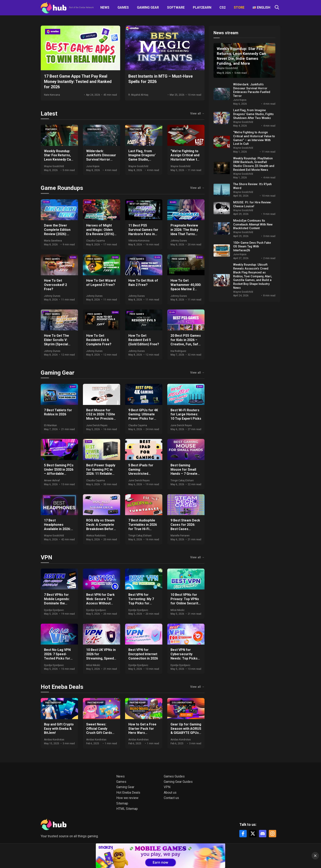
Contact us (171, 798)
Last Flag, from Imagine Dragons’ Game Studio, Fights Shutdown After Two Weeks (142, 160)
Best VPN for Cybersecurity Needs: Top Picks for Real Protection (186, 656)
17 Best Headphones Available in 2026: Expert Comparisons (57, 529)
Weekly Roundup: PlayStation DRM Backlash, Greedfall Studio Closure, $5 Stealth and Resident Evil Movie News (254, 164)
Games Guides (174, 776)
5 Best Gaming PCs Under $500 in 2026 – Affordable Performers (59, 472)
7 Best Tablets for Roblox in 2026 (58, 412)
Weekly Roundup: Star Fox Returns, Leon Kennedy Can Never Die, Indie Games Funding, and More (58, 162)
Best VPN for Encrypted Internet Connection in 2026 (143, 654)
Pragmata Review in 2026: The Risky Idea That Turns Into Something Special (184, 234)
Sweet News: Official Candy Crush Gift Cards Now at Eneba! (99, 731)
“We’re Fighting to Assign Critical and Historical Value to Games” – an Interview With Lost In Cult (185, 162)
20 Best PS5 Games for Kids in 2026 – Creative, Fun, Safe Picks (186, 342)
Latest (49, 114)
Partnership (53, 703)
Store (239, 7)
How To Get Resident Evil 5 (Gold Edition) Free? (144, 340)
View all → (197, 114)
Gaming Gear (148, 7)
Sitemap (122, 803)
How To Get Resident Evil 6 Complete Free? (99, 340)
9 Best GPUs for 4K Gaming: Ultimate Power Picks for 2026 (143, 416)
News (105, 7)
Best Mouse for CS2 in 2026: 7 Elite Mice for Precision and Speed (101, 416)
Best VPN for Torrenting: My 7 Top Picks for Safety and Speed (142, 601)
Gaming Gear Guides (178, 782)
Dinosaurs (94, 129)
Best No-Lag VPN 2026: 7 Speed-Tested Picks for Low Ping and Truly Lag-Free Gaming (59, 658)
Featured (51, 129)
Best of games (139, 204)
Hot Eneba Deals (62, 687)
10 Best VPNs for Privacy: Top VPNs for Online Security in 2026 (185, 601)
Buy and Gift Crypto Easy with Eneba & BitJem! (59, 729)
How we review (127, 798)
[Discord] (263, 834)
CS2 (223, 7)
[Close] (315, 856)
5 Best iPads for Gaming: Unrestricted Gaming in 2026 (141, 472)
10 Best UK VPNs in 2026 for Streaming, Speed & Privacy (102, 656)
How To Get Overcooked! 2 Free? (55, 285)
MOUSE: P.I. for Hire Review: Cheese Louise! (252, 204)
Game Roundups (62, 188)
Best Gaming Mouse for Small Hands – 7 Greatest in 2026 (185, 472)
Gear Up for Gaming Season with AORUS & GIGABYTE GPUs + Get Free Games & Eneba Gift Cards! (186, 733)
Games (123, 7)
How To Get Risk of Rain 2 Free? (143, 283)
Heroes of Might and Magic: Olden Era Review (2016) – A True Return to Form (102, 234)
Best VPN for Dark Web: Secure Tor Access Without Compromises (100, 601)
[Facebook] (243, 834)
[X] (253, 834)
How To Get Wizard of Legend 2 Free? (101, 283)
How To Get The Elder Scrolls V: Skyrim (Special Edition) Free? (57, 342)
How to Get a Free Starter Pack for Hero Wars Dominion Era (142, 731)
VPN (46, 557)
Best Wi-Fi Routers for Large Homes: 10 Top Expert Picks (186, 414)
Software (176, 7)
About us (170, 793)
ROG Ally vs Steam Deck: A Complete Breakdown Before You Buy (101, 527)
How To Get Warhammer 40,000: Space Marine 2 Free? (186, 287)
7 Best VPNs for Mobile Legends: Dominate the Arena (57, 601)
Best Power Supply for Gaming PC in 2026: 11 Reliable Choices (101, 472)
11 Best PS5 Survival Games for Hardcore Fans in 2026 (143, 232)
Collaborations (182, 703)
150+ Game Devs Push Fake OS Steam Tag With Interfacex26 (252, 247)
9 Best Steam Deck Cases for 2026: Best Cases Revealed (185, 527)
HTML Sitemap (127, 809)
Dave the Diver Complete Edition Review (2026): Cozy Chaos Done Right (58, 234)
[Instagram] (272, 834)
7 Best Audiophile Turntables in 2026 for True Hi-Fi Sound (143, 527)
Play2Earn (202, 7)
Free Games (53, 259)
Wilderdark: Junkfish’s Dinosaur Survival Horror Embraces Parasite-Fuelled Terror (101, 162)
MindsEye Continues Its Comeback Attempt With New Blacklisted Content (253, 224)
